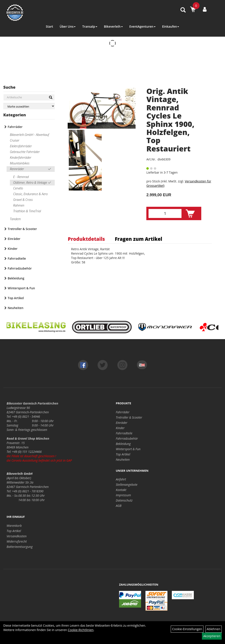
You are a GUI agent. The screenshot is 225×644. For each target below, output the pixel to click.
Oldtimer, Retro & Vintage (30, 183)
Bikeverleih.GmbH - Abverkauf (29, 135)
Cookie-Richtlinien (81, 630)
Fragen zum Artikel (138, 239)
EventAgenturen (142, 26)
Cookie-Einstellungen (187, 629)
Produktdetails (86, 239)
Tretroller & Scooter (22, 229)
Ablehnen (214, 629)
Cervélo (18, 188)
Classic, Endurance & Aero (30, 194)
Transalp (90, 26)
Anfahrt (121, 479)
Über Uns (68, 26)
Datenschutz (124, 500)
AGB (119, 506)
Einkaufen (171, 26)
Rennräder (17, 169)
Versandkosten (17, 536)
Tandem (15, 219)
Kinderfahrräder (21, 157)
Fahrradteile (17, 258)
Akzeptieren (212, 636)
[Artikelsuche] (183, 10)
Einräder (14, 239)
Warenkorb (14, 526)
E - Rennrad (21, 177)
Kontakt (121, 490)
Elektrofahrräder (21, 146)
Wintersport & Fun (21, 288)
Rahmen (19, 205)
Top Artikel (16, 298)
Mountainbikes (20, 163)
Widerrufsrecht (17, 541)
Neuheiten (15, 308)
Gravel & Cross (23, 200)
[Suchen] (51, 97)
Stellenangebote (127, 485)
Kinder (13, 249)
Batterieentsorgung (20, 547)
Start (50, 26)
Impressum (123, 495)
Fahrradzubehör (20, 268)
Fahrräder (15, 127)
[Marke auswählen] (29, 106)
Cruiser (15, 140)
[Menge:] (165, 213)
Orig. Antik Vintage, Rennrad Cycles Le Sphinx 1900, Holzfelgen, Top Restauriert (170, 120)
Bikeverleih (113, 26)
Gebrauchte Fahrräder (25, 152)
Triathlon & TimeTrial (27, 211)
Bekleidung (16, 278)
